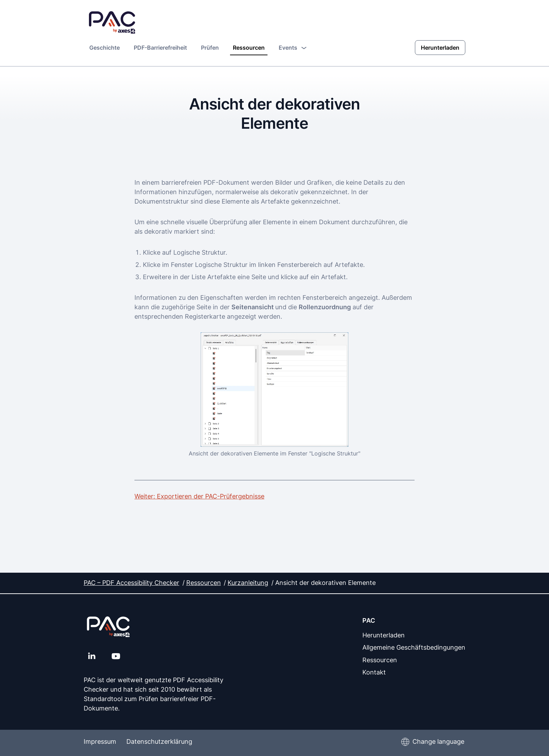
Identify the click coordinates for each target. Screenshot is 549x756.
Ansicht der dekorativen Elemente (325, 582)
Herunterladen (440, 47)
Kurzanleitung (248, 582)
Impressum (100, 742)
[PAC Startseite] (112, 23)
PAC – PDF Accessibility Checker (131, 582)
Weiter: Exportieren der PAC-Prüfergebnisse (199, 496)
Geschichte (105, 47)
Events (293, 47)
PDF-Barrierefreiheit (160, 47)
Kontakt (374, 671)
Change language (438, 742)
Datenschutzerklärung (161, 742)
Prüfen (210, 47)
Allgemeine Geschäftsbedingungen (414, 647)
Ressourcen (249, 47)
